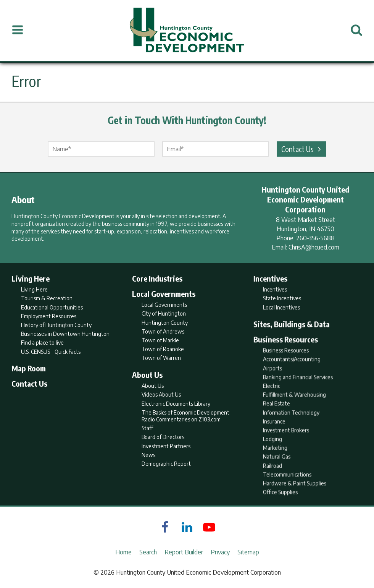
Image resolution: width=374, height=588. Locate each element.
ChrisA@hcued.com (314, 247)
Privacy (220, 552)
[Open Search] (356, 30)
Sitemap (248, 552)
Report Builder (184, 552)
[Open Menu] (18, 30)
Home (123, 552)
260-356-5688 (315, 238)
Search (148, 552)
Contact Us (302, 149)
